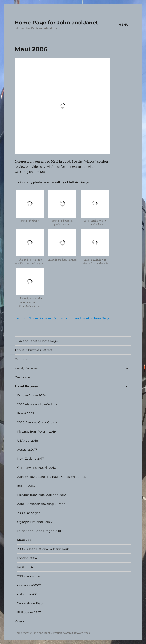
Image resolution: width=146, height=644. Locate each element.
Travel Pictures (26, 386)
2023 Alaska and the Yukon (37, 404)
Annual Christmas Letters (33, 350)
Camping (22, 359)
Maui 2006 (25, 540)
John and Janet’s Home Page (36, 341)
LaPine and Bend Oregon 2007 (40, 531)
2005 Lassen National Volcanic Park (43, 549)
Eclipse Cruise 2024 (32, 395)
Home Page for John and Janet (56, 23)
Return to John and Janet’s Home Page (81, 318)
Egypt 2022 (26, 413)
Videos (20, 621)
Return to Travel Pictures (33, 318)
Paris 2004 (25, 567)
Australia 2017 (27, 450)
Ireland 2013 (26, 486)
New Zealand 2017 (30, 459)
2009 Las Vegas (29, 513)
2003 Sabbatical (29, 576)
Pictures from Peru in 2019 (36, 432)
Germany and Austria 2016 (36, 468)
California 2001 (28, 594)
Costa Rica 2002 (29, 585)
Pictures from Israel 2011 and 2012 (41, 495)
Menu (124, 25)
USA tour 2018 (28, 441)
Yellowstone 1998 (30, 603)
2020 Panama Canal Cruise (37, 422)
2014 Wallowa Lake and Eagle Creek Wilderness (52, 477)
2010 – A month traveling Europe (41, 504)
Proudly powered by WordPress (72, 633)
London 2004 (27, 558)
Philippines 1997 (29, 612)
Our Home (22, 377)
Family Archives (26, 368)
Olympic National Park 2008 (38, 522)
